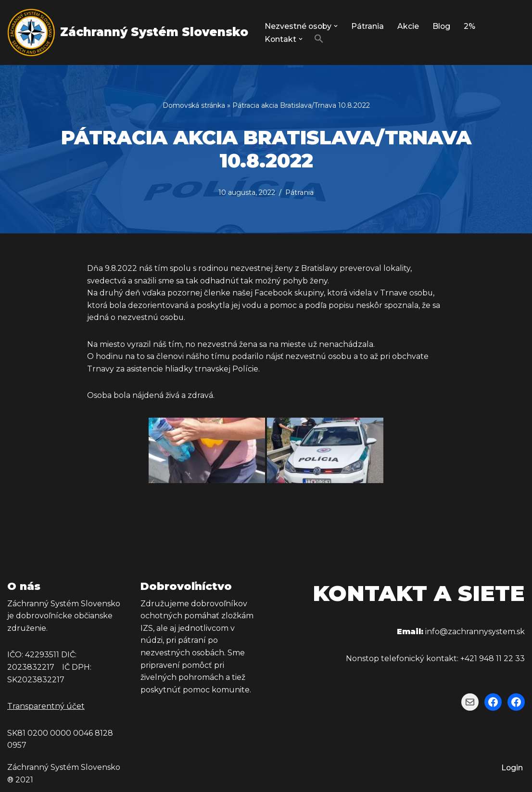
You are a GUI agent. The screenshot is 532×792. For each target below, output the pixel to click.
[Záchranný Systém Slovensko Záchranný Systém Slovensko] (128, 32)
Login (512, 768)
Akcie (410, 26)
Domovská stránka (194, 105)
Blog (443, 26)
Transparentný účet (46, 707)
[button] (337, 26)
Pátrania (369, 26)
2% (471, 26)
